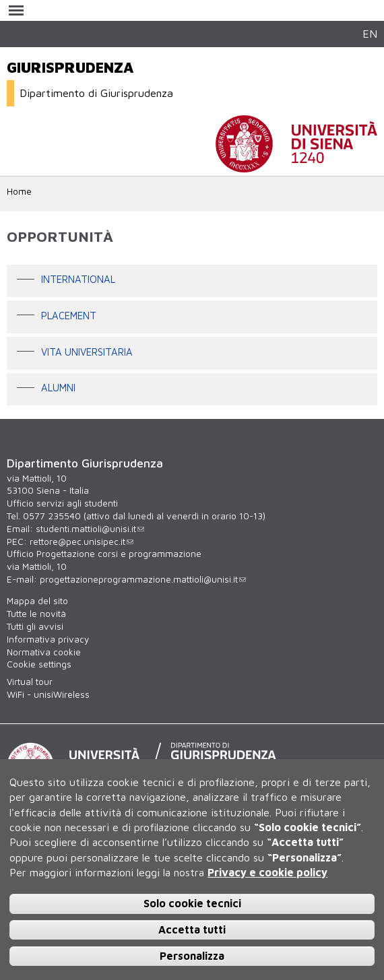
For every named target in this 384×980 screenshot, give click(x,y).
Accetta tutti (192, 929)
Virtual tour (30, 682)
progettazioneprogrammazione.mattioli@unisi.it (143, 579)
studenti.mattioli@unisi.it (90, 529)
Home (19, 191)
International (78, 280)
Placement (69, 316)
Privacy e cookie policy (267, 872)
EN (370, 33)
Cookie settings (39, 664)
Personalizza (192, 956)
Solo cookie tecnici (192, 903)
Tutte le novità (36, 614)
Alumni (58, 388)
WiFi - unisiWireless (48, 694)
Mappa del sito (37, 601)
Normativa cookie (44, 652)
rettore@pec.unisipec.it (82, 542)
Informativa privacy (48, 639)
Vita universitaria (87, 352)
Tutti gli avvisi (35, 626)
